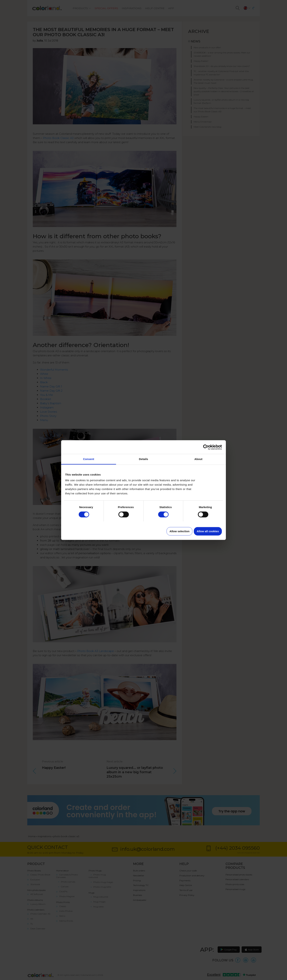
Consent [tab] (89, 459)
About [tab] (198, 459)
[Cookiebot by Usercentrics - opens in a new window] (206, 447)
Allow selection (179, 531)
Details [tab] (143, 459)
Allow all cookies (208, 531)
